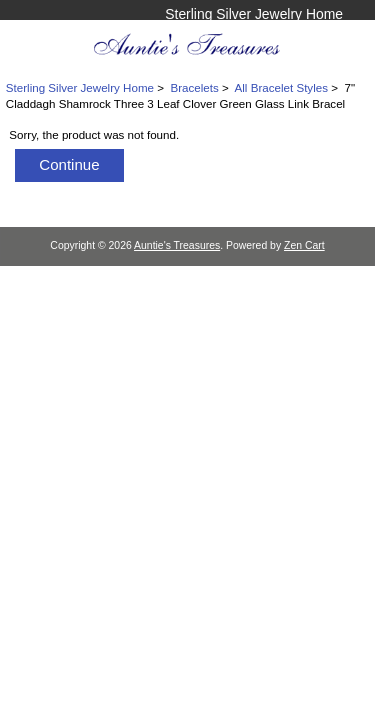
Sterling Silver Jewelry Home (254, 14)
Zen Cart (304, 245)
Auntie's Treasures (177, 245)
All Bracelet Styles (281, 87)
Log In (323, 35)
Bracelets (194, 87)
